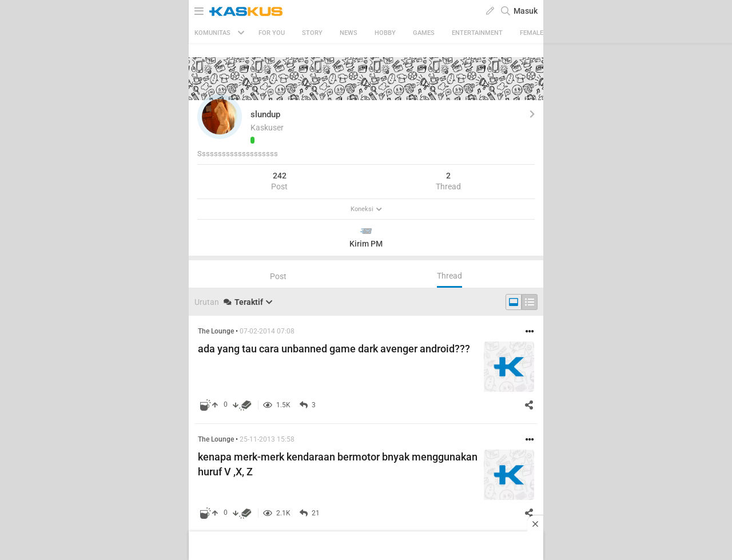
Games (424, 33)
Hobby (385, 33)
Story (312, 33)
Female (532, 33)
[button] (220, 117)
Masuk (526, 11)
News (349, 33)
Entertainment (477, 33)
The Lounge (216, 331)
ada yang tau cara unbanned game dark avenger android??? (334, 349)
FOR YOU (272, 33)
